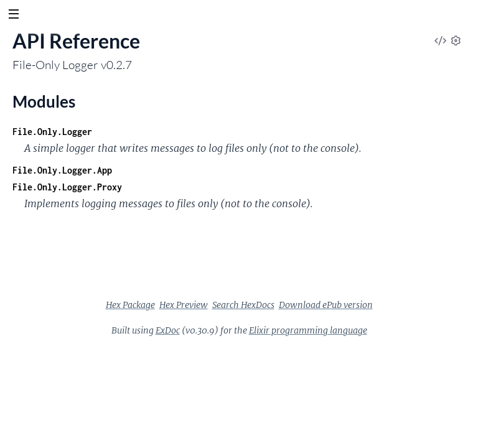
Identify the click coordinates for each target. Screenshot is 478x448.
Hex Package (130, 305)
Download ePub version (326, 305)
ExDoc (168, 330)
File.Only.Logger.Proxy (67, 187)
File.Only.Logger (52, 132)
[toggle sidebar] (13, 16)
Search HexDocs (243, 305)
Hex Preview (184, 305)
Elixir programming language (308, 330)
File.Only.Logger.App (62, 170)
